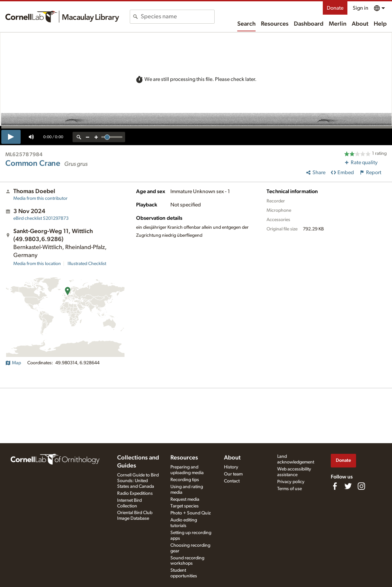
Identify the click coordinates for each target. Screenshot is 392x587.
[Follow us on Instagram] (361, 486)
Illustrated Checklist (87, 264)
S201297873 (41, 218)
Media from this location (37, 264)
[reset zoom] (79, 137)
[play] (11, 137)
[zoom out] (88, 137)
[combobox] (178, 17)
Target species (185, 506)
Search (246, 24)
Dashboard (309, 24)
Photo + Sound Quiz (191, 513)
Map (13, 363)
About (360, 24)
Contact (232, 481)
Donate (335, 8)
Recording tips (185, 480)
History (231, 467)
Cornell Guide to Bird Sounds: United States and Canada (138, 481)
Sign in (361, 8)
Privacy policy (291, 482)
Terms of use (290, 489)
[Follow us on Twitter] (348, 486)
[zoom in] (96, 137)
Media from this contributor (40, 198)
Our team (233, 474)
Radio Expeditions (135, 493)
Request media (185, 499)
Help (380, 24)
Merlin (338, 24)
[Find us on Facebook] (335, 486)
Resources (275, 24)
